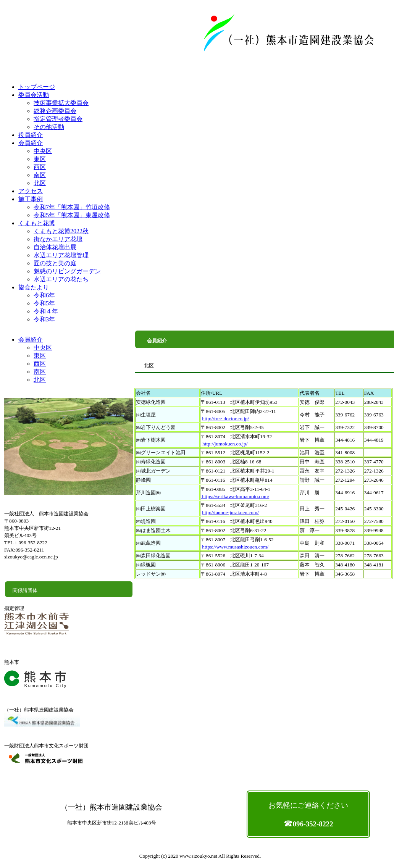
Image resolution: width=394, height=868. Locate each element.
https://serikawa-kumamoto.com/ (235, 496)
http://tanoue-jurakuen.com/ (230, 512)
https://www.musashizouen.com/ (235, 547)
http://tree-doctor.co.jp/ (225, 419)
